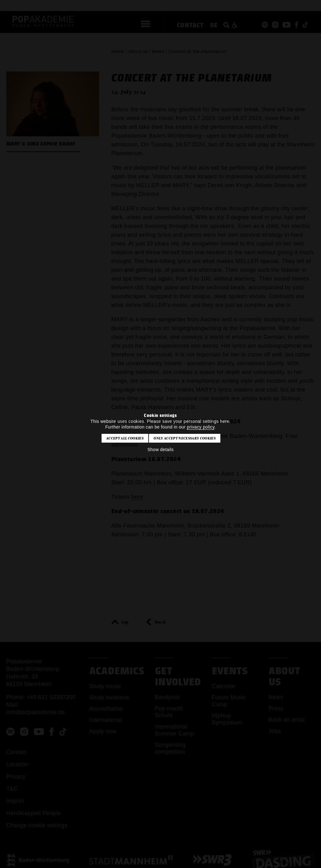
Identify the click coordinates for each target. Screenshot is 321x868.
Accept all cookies (125, 438)
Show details (160, 450)
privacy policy (201, 427)
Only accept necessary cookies (184, 438)
